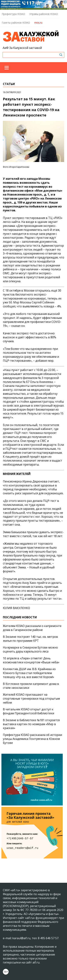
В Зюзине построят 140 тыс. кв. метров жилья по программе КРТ (30, 639)
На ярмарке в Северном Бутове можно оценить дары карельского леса (30, 649)
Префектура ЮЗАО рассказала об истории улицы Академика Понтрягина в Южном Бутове (32, 739)
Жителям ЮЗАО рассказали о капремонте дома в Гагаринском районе (32, 628)
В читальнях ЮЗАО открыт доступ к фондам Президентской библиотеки (28, 711)
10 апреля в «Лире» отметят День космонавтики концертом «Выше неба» (31, 660)
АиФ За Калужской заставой (22, 48)
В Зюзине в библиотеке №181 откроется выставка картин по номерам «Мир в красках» (31, 724)
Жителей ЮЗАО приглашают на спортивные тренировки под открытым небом (31, 699)
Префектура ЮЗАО (13, 14)
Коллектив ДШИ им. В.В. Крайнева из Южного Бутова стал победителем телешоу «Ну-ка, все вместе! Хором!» (29, 673)
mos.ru (38, 23)
